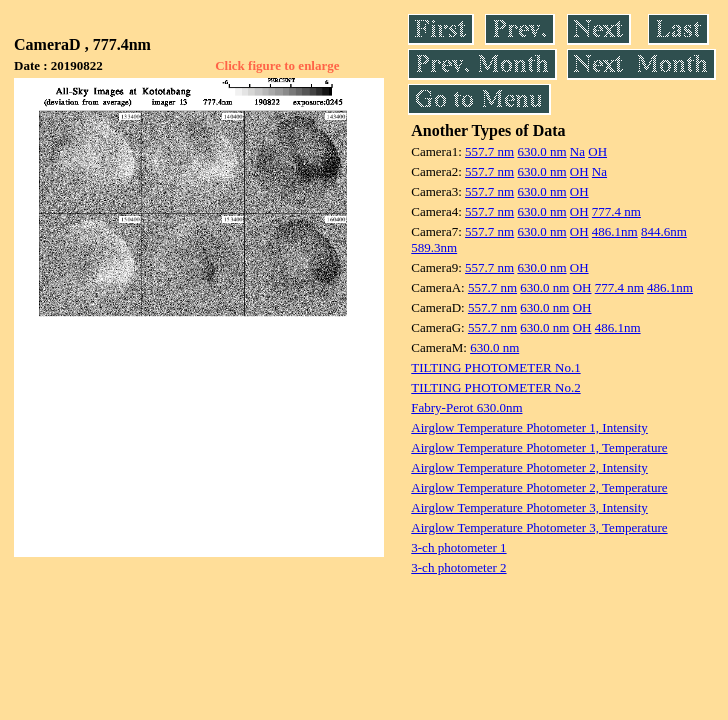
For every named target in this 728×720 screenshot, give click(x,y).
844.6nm (664, 231)
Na (577, 151)
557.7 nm (489, 151)
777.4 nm (616, 211)
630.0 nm (541, 151)
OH (597, 151)
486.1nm (615, 231)
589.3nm (434, 247)
